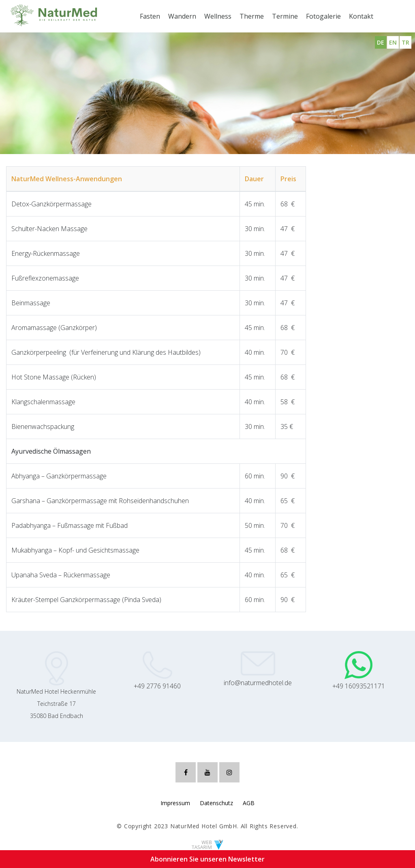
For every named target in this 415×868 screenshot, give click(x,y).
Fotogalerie (323, 16)
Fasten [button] (150, 16)
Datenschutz (216, 803)
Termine (285, 16)
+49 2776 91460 (157, 686)
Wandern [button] (182, 16)
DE (381, 42)
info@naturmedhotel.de (258, 683)
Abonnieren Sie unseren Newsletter (207, 859)
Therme (252, 16)
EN (393, 42)
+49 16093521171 (359, 686)
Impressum (175, 803)
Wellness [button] (218, 16)
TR (405, 42)
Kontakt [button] (361, 16)
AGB (249, 803)
